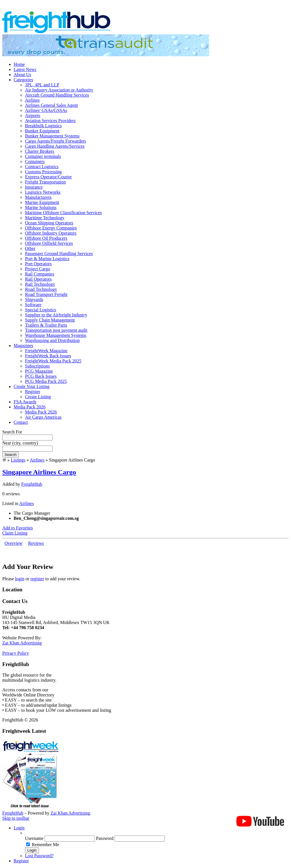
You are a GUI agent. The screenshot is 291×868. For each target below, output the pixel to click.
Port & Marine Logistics (47, 259)
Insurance (34, 187)
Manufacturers (38, 197)
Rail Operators (38, 279)
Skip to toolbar (16, 818)
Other (30, 248)
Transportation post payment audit (56, 330)
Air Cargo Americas (43, 417)
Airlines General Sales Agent (51, 105)
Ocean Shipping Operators (49, 223)
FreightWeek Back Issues (48, 356)
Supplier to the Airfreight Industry (56, 315)
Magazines (23, 346)
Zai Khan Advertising (22, 643)
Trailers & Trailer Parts (46, 325)
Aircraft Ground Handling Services (57, 95)
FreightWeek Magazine (46, 351)
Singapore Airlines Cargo (39, 472)
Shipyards (34, 300)
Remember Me (45, 845)
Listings (18, 460)
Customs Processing (43, 172)
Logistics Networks (43, 192)
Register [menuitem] (21, 861)
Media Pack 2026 (30, 407)
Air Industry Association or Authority (59, 90)
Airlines (32, 100)
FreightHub (32, 484)
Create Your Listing (32, 386)
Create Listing (38, 397)
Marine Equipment (42, 202)
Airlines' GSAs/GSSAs (46, 110)
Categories (23, 80)
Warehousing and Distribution (52, 340)
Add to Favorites (18, 528)
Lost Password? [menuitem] (39, 856)
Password (105, 838)
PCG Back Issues (41, 376)
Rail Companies (40, 274)
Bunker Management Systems (52, 136)
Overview (13, 543)
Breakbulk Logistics (43, 126)
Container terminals (43, 156)
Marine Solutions (41, 207)
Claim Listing (15, 533)
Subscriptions (37, 366)
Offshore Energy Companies (51, 228)
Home (19, 64)
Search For (12, 432)
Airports (33, 115)
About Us (22, 75)
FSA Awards (25, 402)
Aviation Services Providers (50, 121)
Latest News (25, 69)
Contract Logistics (42, 167)
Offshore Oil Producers (46, 238)
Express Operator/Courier (48, 177)
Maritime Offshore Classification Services (63, 213)
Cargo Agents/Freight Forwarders (56, 141)
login (20, 579)
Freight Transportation (45, 182)
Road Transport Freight (46, 294)
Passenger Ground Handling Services (59, 253)
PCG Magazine (39, 371)
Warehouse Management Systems (56, 335)
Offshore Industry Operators (51, 233)
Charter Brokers (40, 151)
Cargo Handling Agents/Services (55, 146)
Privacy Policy (16, 653)
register (37, 579)
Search (11, 455)
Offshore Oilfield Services (49, 243)
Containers (35, 161)
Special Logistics (41, 310)
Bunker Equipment (42, 131)
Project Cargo (38, 269)
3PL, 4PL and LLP (42, 85)
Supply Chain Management (50, 320)
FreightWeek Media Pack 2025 (53, 361)
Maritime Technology (45, 218)
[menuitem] (157, 833)
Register (33, 392)
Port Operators (38, 264)
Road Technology (41, 289)
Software (33, 305)
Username (34, 838)
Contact (21, 422)
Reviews (36, 543)
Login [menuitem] (19, 828)
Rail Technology (40, 284)
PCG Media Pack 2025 (46, 381)
